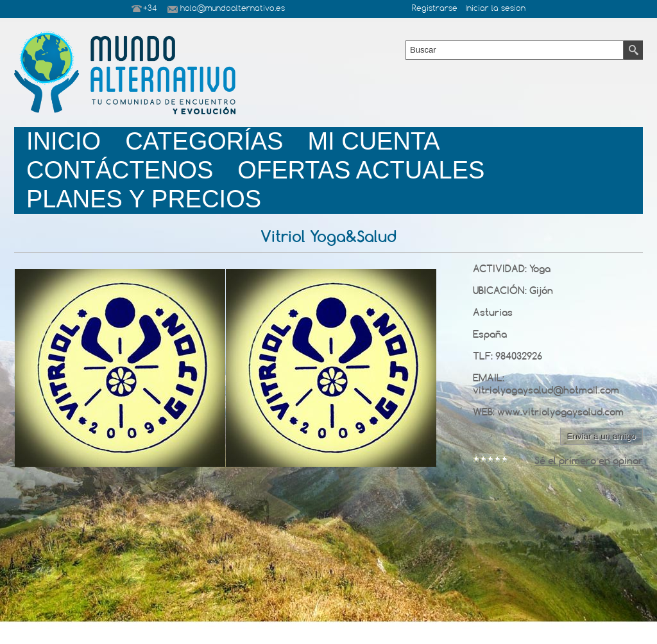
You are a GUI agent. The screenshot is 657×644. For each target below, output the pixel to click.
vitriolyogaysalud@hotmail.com (546, 390)
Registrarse (435, 9)
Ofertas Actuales (361, 170)
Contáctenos (120, 170)
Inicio (64, 141)
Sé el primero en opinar (589, 461)
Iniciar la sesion (495, 9)
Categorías (204, 141)
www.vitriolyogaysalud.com (560, 412)
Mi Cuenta (373, 141)
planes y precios (144, 199)
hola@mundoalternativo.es (233, 9)
